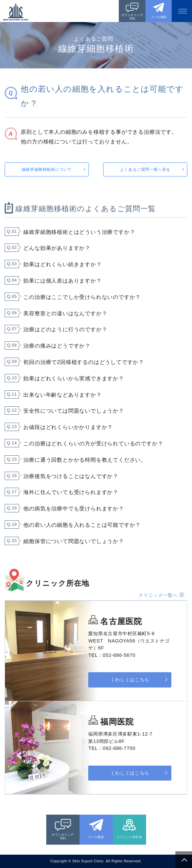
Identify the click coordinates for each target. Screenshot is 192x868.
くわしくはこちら (130, 680)
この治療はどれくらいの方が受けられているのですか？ (93, 444)
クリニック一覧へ (158, 595)
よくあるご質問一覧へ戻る (145, 169)
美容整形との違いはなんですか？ (65, 313)
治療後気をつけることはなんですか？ (71, 476)
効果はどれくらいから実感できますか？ (74, 378)
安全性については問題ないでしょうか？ (74, 411)
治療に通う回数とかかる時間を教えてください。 (85, 460)
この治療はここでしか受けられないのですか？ (82, 297)
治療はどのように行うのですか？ (65, 329)
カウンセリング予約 (132, 17)
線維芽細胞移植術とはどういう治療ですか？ (79, 232)
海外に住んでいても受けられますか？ (71, 492)
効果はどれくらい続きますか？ (62, 264)
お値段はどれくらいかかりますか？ (68, 427)
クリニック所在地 (129, 837)
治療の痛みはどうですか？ (57, 346)
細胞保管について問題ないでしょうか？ (74, 541)
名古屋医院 (121, 621)
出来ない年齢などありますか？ (62, 395)
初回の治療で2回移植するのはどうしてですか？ (84, 362)
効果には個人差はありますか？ (62, 281)
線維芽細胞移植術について (47, 169)
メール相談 (159, 17)
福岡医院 (117, 722)
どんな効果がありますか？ (57, 248)
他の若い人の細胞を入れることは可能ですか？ (82, 525)
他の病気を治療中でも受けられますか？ (74, 509)
